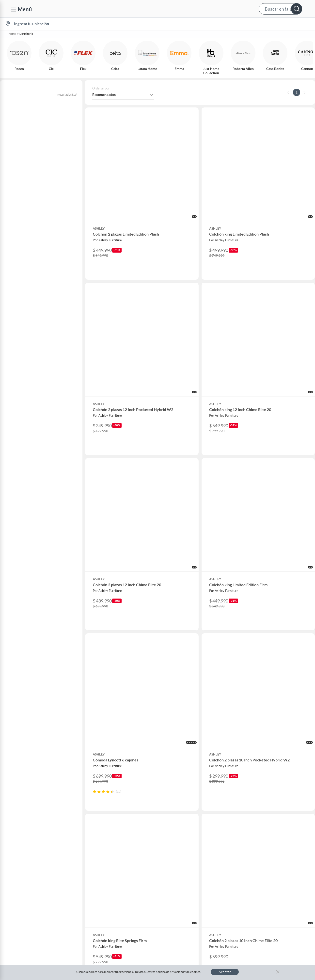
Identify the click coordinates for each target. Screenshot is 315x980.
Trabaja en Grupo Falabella (115, 842)
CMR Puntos (189, 819)
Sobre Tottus (273, 834)
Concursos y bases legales (29, 858)
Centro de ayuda (22, 827)
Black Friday (104, 858)
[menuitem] (254, 24)
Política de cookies (153, 930)
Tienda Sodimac (275, 842)
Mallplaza (271, 890)
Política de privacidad (193, 930)
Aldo (98, 898)
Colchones (16, 161)
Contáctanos (20, 819)
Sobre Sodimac (275, 827)
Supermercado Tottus (280, 850)
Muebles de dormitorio (49, 161)
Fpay (267, 882)
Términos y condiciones (111, 930)
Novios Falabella (192, 827)
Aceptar (225, 972)
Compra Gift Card (24, 898)
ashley (11, 131)
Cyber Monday (106, 850)
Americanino (104, 890)
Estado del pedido (23, 850)
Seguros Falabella (277, 874)
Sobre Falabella (275, 819)
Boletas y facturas (23, 842)
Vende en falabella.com (218, 24)
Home (12, 34)
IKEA (267, 858)
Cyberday (102, 866)
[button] (157, 9)
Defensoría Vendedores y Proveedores (39, 874)
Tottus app (271, 898)
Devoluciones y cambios (28, 834)
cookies (195, 972)
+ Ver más (20, 285)
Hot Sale (101, 874)
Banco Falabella (275, 866)
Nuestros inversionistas (112, 827)
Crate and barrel (107, 882)
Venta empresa (106, 834)
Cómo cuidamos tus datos (30, 882)
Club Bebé (187, 834)
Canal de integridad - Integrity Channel (39, 866)
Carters (100, 905)
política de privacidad (170, 972)
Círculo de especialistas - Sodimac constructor (214, 842)
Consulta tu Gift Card (26, 890)
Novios (285, 24)
